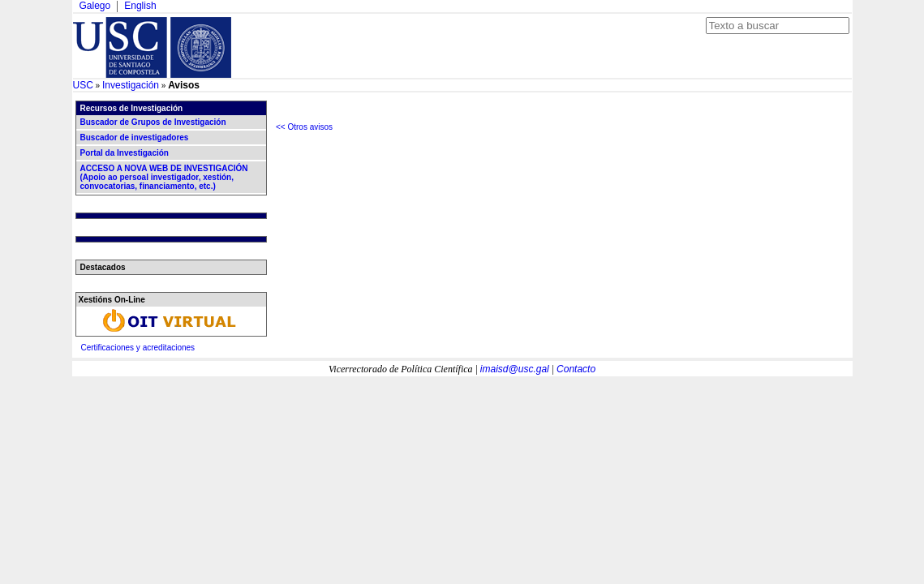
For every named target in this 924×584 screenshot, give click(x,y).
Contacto (576, 369)
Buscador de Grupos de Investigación (153, 122)
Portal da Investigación (125, 153)
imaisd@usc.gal (515, 369)
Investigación (131, 85)
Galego (95, 6)
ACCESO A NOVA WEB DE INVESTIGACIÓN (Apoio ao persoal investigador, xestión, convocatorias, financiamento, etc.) (164, 177)
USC (83, 85)
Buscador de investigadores (135, 137)
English (140, 6)
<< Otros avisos (304, 127)
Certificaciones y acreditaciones (138, 348)
